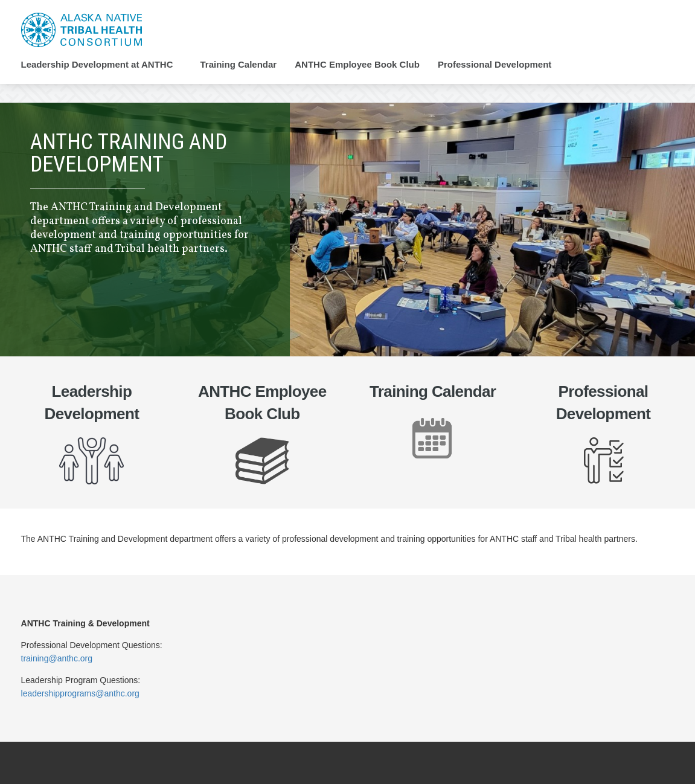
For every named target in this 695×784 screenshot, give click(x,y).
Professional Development (495, 65)
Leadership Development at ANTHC (97, 65)
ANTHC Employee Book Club (357, 65)
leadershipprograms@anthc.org (80, 693)
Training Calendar (239, 65)
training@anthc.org (57, 658)
